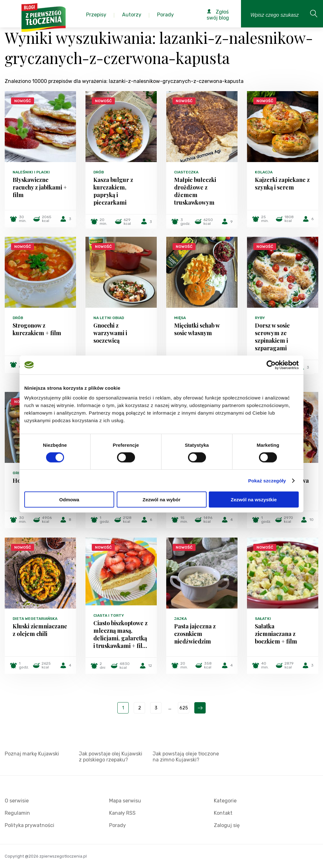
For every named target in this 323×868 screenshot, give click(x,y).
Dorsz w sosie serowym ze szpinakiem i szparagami (272, 337)
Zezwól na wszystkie (254, 500)
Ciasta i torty (109, 615)
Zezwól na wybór (161, 500)
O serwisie (17, 801)
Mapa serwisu (125, 801)
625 (184, 708)
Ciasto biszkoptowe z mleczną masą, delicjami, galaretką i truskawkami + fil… (120, 634)
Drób (99, 172)
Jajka (180, 619)
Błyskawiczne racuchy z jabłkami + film (40, 187)
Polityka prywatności (29, 825)
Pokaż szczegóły (267, 480)
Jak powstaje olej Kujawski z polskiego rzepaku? (111, 757)
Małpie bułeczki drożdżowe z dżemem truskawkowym (195, 191)
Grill (18, 473)
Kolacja (264, 172)
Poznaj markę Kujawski (32, 754)
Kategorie (225, 801)
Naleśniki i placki (31, 172)
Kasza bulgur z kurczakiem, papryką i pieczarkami (113, 191)
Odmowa (69, 500)
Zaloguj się (227, 825)
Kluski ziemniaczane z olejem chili (40, 630)
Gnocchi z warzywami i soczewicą (110, 333)
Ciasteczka (186, 172)
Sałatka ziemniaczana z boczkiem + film (276, 634)
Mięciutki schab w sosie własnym (197, 329)
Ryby (260, 318)
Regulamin (17, 813)
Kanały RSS (122, 813)
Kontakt (223, 813)
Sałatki (263, 619)
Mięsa (180, 318)
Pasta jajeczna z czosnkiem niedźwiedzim (195, 634)
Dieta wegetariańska (35, 619)
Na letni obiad (109, 318)
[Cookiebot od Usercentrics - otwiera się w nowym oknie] (271, 365)
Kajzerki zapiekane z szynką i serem (282, 184)
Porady (117, 825)
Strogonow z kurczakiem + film (37, 329)
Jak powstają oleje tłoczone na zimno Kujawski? (186, 757)
